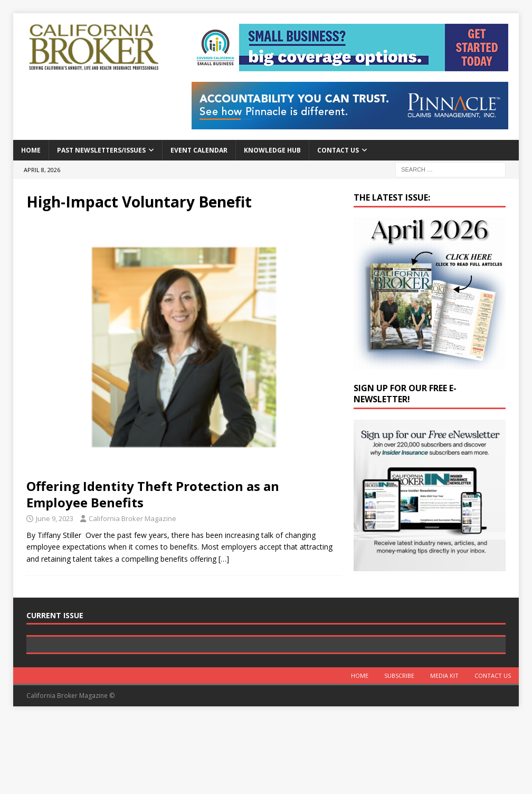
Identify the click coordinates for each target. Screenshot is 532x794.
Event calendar (199, 150)
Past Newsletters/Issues (101, 150)
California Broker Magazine (132, 518)
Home (31, 150)
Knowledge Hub (272, 150)
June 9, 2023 (55, 518)
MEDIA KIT (444, 750)
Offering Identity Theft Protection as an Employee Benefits (153, 494)
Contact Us (338, 150)
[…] (224, 559)
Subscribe (399, 750)
